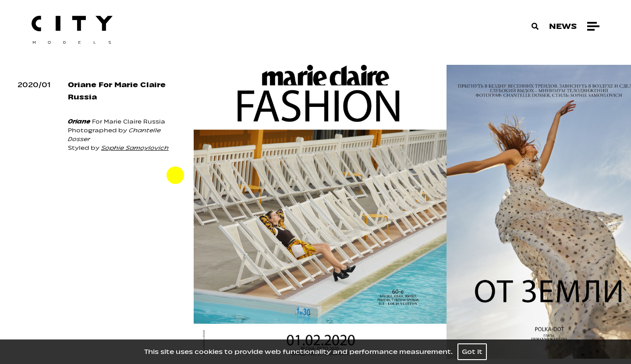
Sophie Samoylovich (135, 148)
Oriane (79, 122)
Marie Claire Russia (135, 122)
